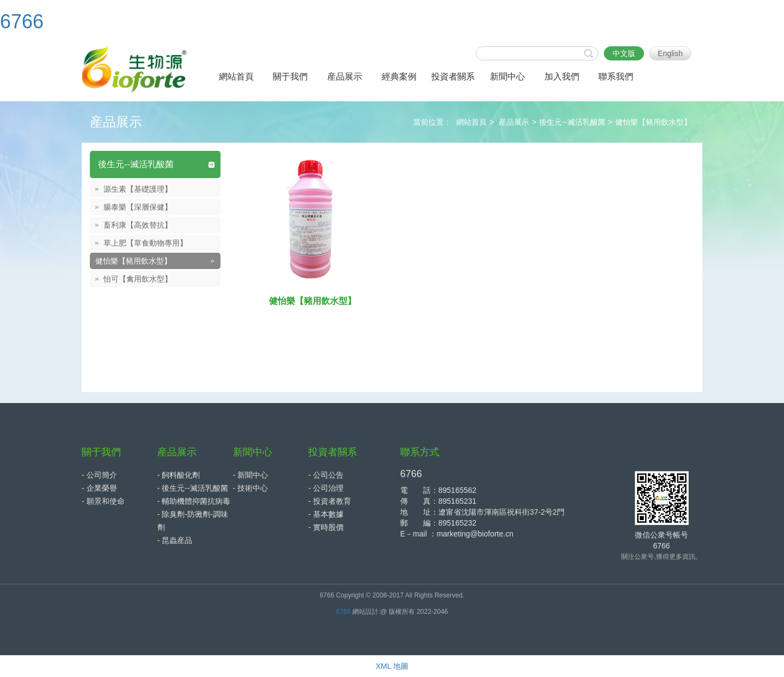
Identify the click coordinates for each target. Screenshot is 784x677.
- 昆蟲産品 (175, 540)
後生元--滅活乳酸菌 (572, 122)
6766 (22, 22)
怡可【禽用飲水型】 (138, 279)
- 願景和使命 (103, 501)
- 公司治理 (326, 488)
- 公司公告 (326, 475)
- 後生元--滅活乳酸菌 (193, 488)
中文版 (624, 53)
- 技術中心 (251, 488)
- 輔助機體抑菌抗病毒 (194, 501)
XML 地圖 (392, 666)
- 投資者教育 (330, 501)
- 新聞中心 (251, 475)
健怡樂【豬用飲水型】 (653, 122)
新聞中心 (253, 452)
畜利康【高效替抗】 (138, 225)
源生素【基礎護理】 (138, 189)
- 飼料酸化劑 (179, 475)
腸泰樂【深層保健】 (138, 207)
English (670, 53)
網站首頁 (471, 122)
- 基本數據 (326, 514)
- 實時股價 (326, 527)
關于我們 (101, 452)
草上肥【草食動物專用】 (145, 243)
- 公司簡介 (99, 475)
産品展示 (514, 122)
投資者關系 (333, 452)
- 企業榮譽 (99, 488)
